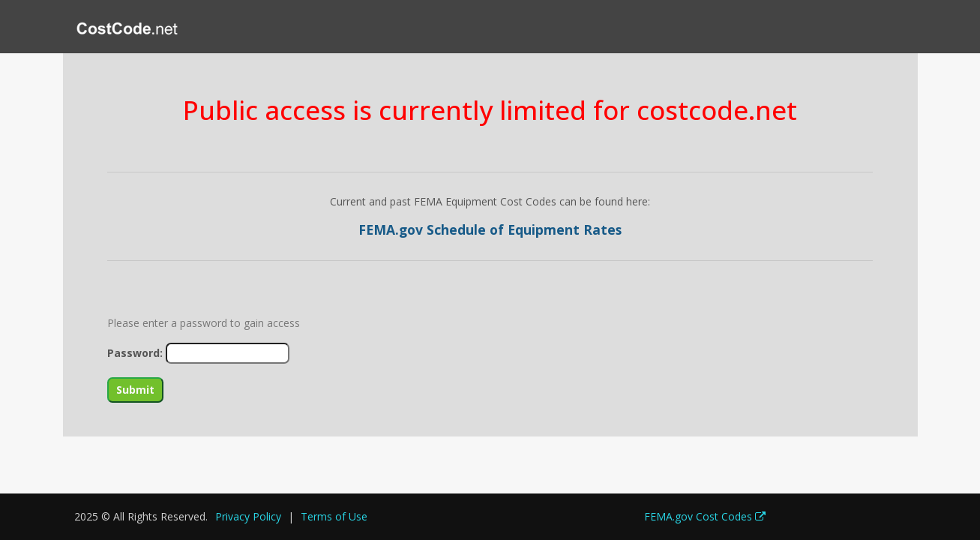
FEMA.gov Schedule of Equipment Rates (490, 229)
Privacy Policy (248, 516)
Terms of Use (334, 516)
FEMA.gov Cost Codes (705, 516)
